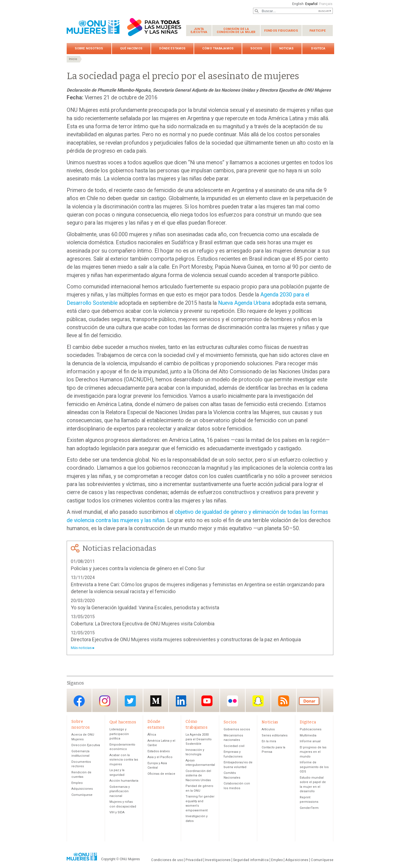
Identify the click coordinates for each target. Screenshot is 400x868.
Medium (156, 701)
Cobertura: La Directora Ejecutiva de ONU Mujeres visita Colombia (143, 624)
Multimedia (308, 736)
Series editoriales (275, 736)
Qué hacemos (131, 48)
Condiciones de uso (167, 860)
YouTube (207, 701)
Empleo (77, 783)
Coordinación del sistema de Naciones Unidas (198, 776)
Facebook (79, 701)
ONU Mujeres (130, 859)
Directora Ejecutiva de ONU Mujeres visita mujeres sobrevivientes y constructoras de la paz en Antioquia (186, 639)
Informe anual (310, 742)
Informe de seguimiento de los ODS (314, 767)
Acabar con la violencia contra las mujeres (124, 760)
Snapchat (258, 701)
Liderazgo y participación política (119, 734)
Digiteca (318, 48)
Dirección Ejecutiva (86, 745)
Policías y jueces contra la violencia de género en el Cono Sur (138, 568)
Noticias (287, 48)
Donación (309, 701)
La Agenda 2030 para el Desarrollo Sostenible (199, 739)
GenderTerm (309, 808)
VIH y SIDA (117, 813)
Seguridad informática (251, 860)
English (297, 4)
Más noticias (81, 648)
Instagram (105, 701)
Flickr (232, 701)
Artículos (268, 730)
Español (311, 4)
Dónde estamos (172, 48)
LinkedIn (181, 701)
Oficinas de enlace (161, 774)
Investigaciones (218, 860)
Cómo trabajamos (218, 48)
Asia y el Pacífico (160, 757)
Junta (199, 31)
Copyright (108, 859)
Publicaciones (311, 730)
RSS (284, 701)
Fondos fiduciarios (281, 31)
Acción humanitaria (124, 781)
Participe (317, 31)
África (152, 735)
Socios (256, 48)
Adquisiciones (82, 789)
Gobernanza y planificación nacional (120, 792)
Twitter (130, 701)
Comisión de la (236, 31)
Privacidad (194, 860)
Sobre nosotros (89, 48)
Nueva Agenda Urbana (244, 303)
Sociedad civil (234, 746)
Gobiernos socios (237, 730)
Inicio (73, 59)
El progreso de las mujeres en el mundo (313, 752)
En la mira (269, 742)
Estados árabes (159, 752)
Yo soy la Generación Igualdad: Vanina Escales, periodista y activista (145, 607)
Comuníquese (82, 795)
